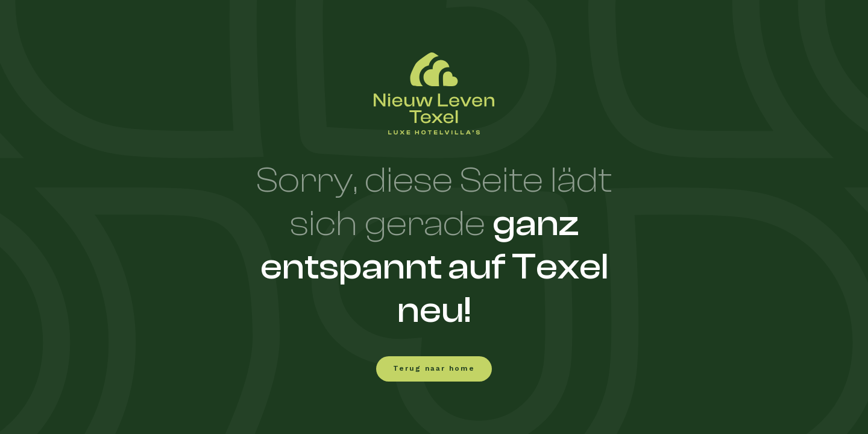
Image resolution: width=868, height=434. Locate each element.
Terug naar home (434, 369)
